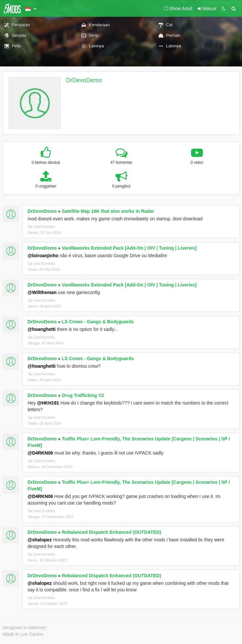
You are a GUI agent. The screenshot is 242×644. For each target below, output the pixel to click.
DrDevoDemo (84, 80)
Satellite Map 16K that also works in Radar (108, 211)
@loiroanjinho (43, 256)
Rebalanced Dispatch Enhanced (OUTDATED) (111, 532)
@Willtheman (42, 292)
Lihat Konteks (42, 227)
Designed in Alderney (24, 628)
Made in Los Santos (23, 634)
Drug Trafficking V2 (83, 395)
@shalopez (40, 540)
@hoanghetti (42, 329)
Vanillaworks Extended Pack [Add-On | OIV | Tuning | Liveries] (129, 248)
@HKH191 (48, 403)
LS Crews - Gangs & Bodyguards (98, 322)
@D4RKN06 (40, 453)
